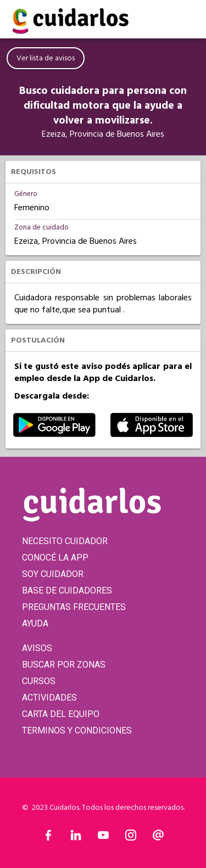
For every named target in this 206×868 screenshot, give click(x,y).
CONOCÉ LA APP (55, 558)
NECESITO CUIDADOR (65, 541)
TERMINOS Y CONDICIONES (77, 730)
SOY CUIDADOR (53, 574)
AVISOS (37, 648)
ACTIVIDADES (49, 698)
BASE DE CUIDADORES (67, 590)
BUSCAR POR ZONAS (64, 665)
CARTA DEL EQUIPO (61, 714)
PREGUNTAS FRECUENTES (74, 607)
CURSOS (39, 681)
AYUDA (35, 623)
